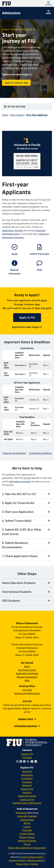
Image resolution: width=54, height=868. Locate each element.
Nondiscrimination (27, 841)
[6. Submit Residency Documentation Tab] (27, 545)
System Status (27, 834)
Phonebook (21, 813)
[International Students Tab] (27, 592)
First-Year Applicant (37, 115)
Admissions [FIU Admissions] (27, 775)
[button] (49, 3)
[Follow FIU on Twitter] (29, 761)
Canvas (27, 827)
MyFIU (27, 823)
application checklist (13, 231)
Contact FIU (27, 754)
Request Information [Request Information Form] (27, 677)
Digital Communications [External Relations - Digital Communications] (32, 857)
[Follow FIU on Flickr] (36, 761)
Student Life (27, 789)
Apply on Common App (16, 83)
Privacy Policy (22, 864)
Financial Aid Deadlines (14, 453)
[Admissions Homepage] (11, 13)
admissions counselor (20, 482)
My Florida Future (27, 670)
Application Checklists (27, 673)
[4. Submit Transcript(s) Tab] (27, 521)
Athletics (27, 793)
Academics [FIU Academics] (27, 778)
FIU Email (27, 830)
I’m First (27, 478)
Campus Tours (26, 719)
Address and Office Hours (27, 693)
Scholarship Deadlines (40, 453)
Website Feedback (17, 860)
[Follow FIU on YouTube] (32, 761)
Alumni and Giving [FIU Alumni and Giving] (27, 796)
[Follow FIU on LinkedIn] (21, 761)
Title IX (27, 844)
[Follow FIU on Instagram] (18, 761)
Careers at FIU (27, 800)
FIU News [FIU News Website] (27, 758)
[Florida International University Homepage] (15, 3)
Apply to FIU (30, 318)
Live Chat (27, 690)
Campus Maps (27, 820)
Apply (27, 666)
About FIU (27, 771)
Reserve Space (27, 837)
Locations (27, 782)
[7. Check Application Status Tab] (27, 556)
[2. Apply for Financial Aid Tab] (27, 503)
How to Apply (17, 115)
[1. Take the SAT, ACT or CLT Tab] (27, 494)
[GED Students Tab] (27, 601)
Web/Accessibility (36, 860)
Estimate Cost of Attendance (27, 803)
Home (5, 115)
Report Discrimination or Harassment (27, 848)
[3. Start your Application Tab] (27, 512)
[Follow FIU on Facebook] (25, 761)
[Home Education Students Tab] (27, 583)
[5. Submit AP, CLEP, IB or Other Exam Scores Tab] (27, 532)
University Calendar (27, 816)
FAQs (27, 681)
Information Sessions (26, 726)
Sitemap (34, 864)
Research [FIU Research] (27, 785)
